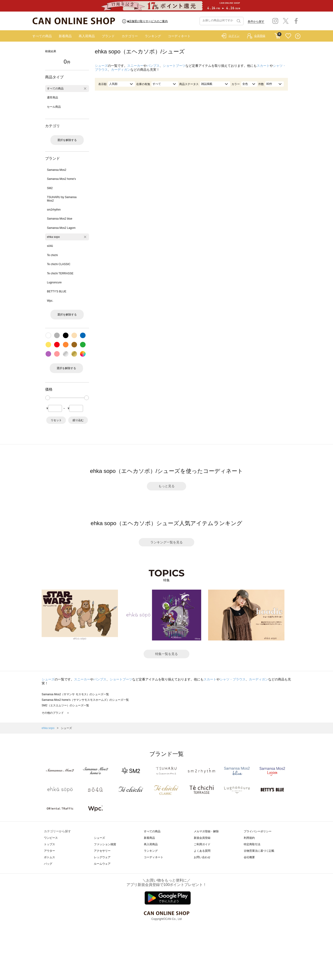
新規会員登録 (202, 838)
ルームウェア (102, 864)
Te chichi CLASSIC (59, 264)
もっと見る (166, 486)
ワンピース (51, 838)
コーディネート (179, 36)
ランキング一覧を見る (166, 542)
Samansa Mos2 (57, 170)
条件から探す (256, 21)
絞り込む (78, 420)
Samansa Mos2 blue (60, 219)
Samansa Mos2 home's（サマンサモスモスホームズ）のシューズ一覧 (85, 700)
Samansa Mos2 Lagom (61, 228)
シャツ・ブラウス (233, 679)
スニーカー (135, 66)
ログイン (234, 36)
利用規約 (249, 838)
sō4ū (50, 246)
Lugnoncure (54, 282)
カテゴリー (130, 36)
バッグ (48, 864)
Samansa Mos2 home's (61, 179)
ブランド (108, 36)
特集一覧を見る (166, 654)
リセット (56, 420)
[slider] (48, 398)
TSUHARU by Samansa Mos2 (62, 199)
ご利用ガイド (202, 844)
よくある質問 (202, 851)
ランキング (153, 36)
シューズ (101, 66)
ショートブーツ (174, 66)
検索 (238, 21)
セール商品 (54, 107)
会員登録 (260, 36)
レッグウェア (102, 857)
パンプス (153, 66)
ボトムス (49, 857)
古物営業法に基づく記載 (259, 851)
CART (277, 35)
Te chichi (52, 255)
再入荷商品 (87, 36)
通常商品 (52, 98)
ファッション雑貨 (105, 844)
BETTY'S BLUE (57, 291)
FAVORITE (288, 36)
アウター (49, 851)
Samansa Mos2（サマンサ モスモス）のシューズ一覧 (75, 694)
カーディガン (121, 70)
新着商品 (65, 36)
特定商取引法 (252, 844)
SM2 (50, 188)
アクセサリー (102, 851)
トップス (49, 844)
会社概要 (249, 857)
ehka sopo (53, 237)
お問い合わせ (202, 857)
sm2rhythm (54, 210)
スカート (263, 66)
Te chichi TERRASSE (60, 273)
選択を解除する (67, 140)
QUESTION (298, 36)
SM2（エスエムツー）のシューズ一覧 (65, 705)
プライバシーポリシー (258, 831)
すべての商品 (42, 36)
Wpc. (50, 301)
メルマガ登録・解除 (206, 831)
